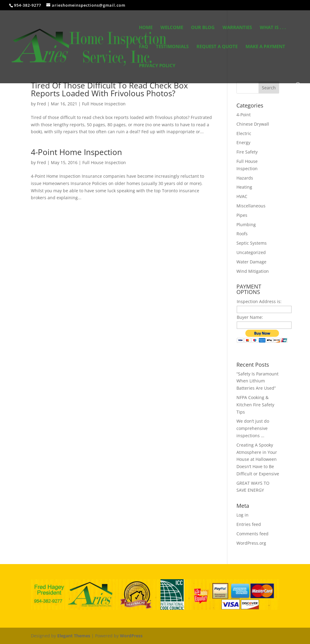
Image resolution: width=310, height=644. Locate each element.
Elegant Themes (74, 636)
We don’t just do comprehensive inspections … (253, 428)
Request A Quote (217, 47)
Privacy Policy (157, 66)
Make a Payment (265, 47)
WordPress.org (251, 543)
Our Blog (203, 28)
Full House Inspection (104, 104)
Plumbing (246, 225)
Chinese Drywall (253, 124)
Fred (41, 104)
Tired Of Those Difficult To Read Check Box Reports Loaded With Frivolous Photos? (109, 89)
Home (146, 28)
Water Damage (251, 262)
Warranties (237, 28)
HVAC (242, 196)
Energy (243, 142)
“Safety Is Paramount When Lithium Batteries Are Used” (257, 381)
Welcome (172, 28)
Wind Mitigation (253, 271)
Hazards (245, 178)
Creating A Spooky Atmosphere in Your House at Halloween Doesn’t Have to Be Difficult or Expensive (258, 459)
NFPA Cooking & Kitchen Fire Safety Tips (255, 405)
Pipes (242, 215)
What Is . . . (273, 28)
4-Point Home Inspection (76, 152)
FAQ (143, 47)
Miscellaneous (251, 206)
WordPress (131, 636)
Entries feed (249, 524)
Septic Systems (252, 243)
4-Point (244, 115)
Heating (244, 187)
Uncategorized (251, 252)
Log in (242, 515)
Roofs (242, 234)
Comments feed (252, 534)
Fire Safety (247, 152)
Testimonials (172, 47)
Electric (244, 133)
